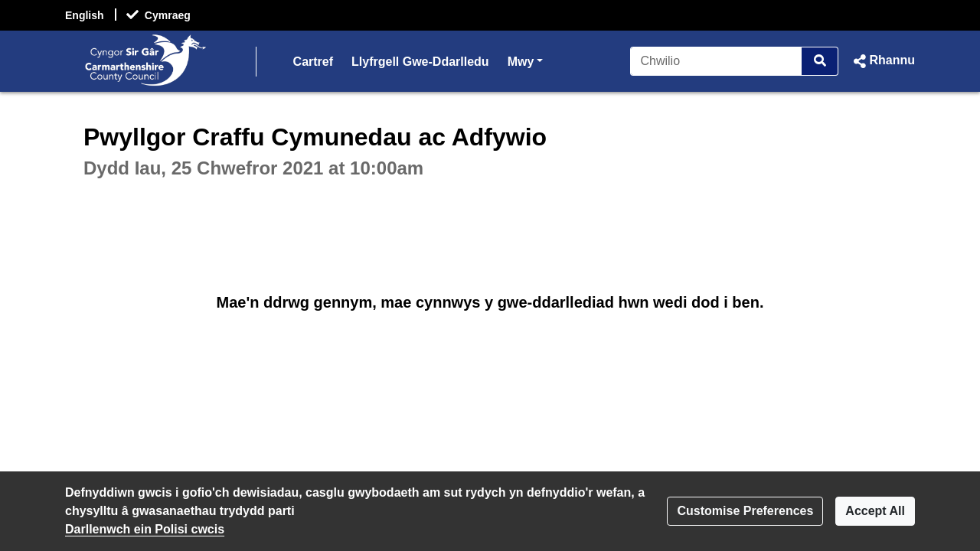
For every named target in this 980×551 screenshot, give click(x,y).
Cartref (313, 62)
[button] (883, 61)
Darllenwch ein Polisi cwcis (145, 529)
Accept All (875, 511)
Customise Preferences (745, 511)
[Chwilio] (716, 61)
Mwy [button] (526, 60)
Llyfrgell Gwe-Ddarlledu (420, 62)
